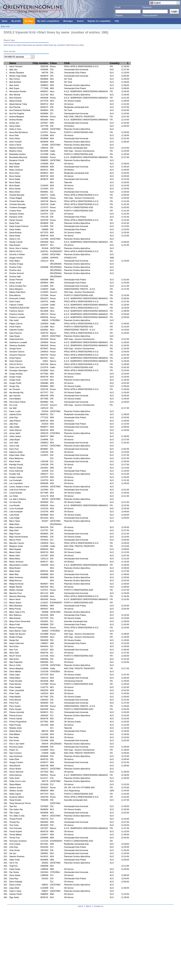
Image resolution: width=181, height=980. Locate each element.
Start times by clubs (75, 45)
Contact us (99, 906)
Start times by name (12, 45)
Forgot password (150, 15)
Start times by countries (54, 45)
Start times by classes (33, 45)
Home (80, 906)
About (88, 906)
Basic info (5, 26)
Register (119, 15)
